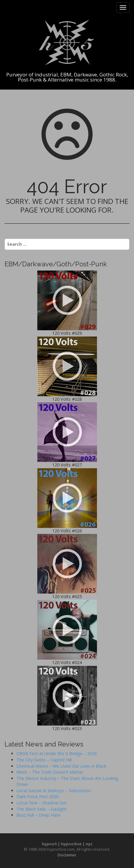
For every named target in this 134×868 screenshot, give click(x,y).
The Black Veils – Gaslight (42, 809)
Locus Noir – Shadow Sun (41, 803)
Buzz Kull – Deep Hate (38, 815)
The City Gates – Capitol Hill (44, 760)
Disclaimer (67, 855)
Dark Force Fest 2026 (37, 796)
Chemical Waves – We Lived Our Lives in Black (61, 766)
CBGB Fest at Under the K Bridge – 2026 (57, 753)
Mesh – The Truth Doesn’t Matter (50, 772)
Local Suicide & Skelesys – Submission (54, 791)
